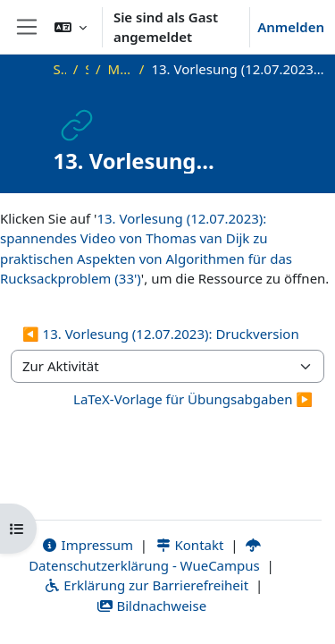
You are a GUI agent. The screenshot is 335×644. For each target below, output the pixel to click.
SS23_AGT (87, 69)
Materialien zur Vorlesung (120, 69)
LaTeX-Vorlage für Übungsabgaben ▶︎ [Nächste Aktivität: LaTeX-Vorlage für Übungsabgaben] (193, 399)
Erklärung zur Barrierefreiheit (146, 585)
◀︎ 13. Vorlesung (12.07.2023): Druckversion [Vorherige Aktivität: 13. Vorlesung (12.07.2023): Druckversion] (161, 334)
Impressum (87, 545)
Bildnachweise (151, 606)
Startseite (60, 69)
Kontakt (189, 545)
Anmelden (291, 27)
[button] (71, 27)
